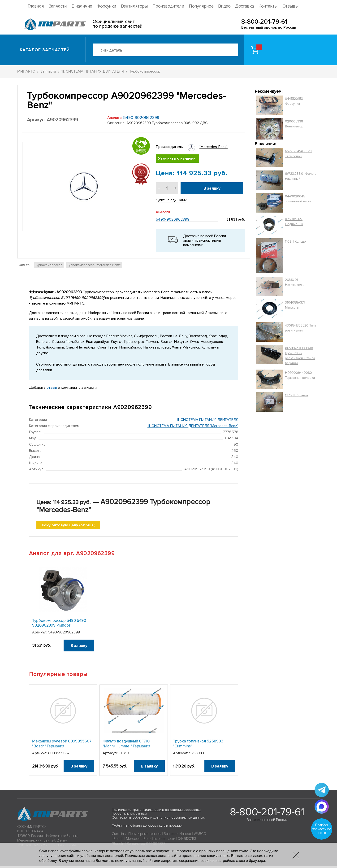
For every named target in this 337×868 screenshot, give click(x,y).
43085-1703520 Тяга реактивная (300, 328)
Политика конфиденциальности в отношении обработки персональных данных (156, 813)
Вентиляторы (134, 6)
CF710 (124, 755)
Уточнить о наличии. (178, 159)
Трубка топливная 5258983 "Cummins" (198, 745)
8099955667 (59, 755)
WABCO (200, 835)
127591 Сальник (297, 395)
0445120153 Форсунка (294, 101)
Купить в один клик (172, 201)
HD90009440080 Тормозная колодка (300, 375)
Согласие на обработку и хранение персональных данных (158, 819)
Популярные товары (145, 835)
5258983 (197, 755)
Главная (36, 6)
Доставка (244, 6)
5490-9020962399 (141, 118)
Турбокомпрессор (49, 266)
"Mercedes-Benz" (214, 147)
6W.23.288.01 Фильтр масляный (301, 176)
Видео (224, 6)
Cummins (119, 835)
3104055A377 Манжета (295, 305)
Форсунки (106, 6)
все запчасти (164, 840)
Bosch (118, 840)
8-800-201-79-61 (264, 22)
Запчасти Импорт (177, 835)
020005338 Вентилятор (294, 124)
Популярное (201, 6)
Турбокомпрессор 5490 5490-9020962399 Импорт (60, 625)
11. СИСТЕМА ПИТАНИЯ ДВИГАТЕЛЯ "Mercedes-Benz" (193, 427)
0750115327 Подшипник (294, 222)
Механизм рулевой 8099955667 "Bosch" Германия (62, 745)
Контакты (268, 6)
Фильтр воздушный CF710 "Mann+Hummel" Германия (126, 745)
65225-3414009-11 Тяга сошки (298, 154)
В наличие (82, 6)
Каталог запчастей (45, 50)
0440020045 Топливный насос (298, 199)
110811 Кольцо (295, 242)
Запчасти (58, 6)
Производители (168, 6)
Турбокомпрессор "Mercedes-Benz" (94, 266)
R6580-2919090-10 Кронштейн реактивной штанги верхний (300, 356)
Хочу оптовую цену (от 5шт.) (68, 527)
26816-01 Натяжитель (294, 282)
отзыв (52, 388)
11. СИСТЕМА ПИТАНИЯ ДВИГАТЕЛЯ (207, 420)
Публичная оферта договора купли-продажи (147, 827)
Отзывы (290, 6)
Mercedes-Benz (139, 840)
